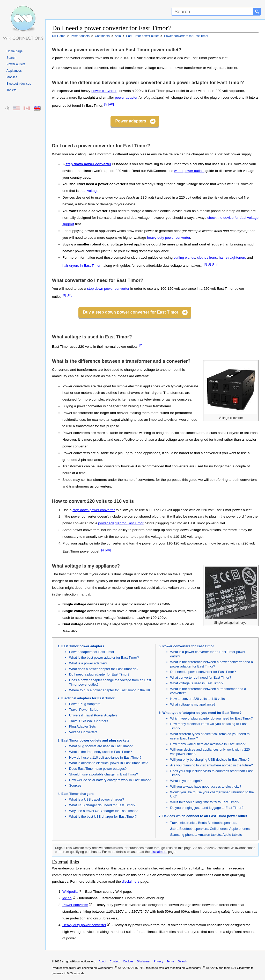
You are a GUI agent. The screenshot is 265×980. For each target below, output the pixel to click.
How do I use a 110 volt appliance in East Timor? (105, 757)
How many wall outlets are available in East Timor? (208, 744)
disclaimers (159, 852)
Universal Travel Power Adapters (93, 715)
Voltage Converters (83, 732)
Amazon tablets (209, 835)
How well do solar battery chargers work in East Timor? (110, 780)
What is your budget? (186, 781)
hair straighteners (233, 257)
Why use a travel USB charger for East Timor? (103, 811)
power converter (104, 91)
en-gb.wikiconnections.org (79, 961)
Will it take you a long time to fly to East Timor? (205, 802)
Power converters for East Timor (188, 646)
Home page (14, 51)
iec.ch (67, 898)
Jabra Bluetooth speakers (189, 829)
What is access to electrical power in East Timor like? (108, 763)
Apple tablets (232, 835)
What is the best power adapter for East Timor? (104, 658)
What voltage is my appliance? (193, 704)
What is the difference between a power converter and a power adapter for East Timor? (212, 664)
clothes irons (207, 257)
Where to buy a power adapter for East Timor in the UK (110, 690)
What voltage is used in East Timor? (197, 683)
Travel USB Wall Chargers (89, 721)
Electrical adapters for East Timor (88, 698)
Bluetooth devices (19, 84)
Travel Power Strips (84, 710)
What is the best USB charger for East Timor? (103, 816)
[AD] (111, 104)
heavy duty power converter (168, 238)
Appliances (14, 71)
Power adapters (131, 121)
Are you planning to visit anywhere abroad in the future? (212, 765)
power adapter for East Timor (121, 523)
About (102, 961)
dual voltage (89, 191)
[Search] (212, 12)
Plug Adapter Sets (82, 726)
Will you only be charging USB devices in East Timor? (210, 760)
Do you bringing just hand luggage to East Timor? (207, 808)
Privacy (159, 961)
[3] (106, 104)
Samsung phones (183, 835)
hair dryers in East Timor (81, 266)
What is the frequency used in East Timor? (100, 752)
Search (11, 58)
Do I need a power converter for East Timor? (203, 672)
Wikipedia (70, 892)
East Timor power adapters (83, 646)
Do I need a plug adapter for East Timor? (99, 674)
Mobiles (12, 77)
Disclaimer (144, 961)
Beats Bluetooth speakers (217, 823)
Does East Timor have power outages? (98, 769)
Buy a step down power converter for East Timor (131, 312)
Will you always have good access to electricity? (206, 786)
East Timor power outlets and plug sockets (95, 740)
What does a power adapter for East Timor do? (104, 669)
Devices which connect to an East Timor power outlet (205, 816)
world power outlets (189, 171)
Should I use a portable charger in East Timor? (104, 774)
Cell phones (219, 829)
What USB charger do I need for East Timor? (102, 805)
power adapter (126, 97)
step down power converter (88, 164)
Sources (75, 785)
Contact (115, 961)
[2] (141, 345)
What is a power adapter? (88, 663)
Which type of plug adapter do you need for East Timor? (212, 718)
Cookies (128, 961)
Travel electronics (183, 823)
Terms (171, 961)
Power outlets (16, 64)
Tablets (11, 90)
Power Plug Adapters (85, 704)
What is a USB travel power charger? (97, 799)
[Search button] (257, 12)
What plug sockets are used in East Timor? (101, 746)
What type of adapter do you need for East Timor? (202, 713)
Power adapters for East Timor (92, 652)
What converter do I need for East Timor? (201, 677)
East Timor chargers (78, 794)
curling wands (184, 257)
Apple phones (240, 829)
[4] (209, 264)
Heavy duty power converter (84, 925)
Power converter (75, 905)
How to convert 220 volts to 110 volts (198, 699)
